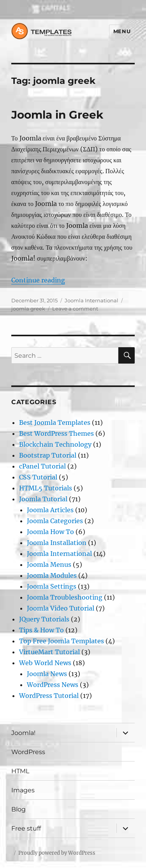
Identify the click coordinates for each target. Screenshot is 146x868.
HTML (20, 771)
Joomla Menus (49, 564)
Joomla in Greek (57, 115)
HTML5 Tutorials (46, 488)
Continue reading (38, 280)
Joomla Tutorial (43, 499)
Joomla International (91, 300)
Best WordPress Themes (56, 433)
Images (23, 790)
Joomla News (47, 674)
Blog (18, 809)
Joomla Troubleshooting (65, 597)
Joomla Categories (55, 521)
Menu (122, 31)
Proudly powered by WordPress (57, 853)
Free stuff (26, 828)
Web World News (45, 663)
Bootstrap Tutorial (48, 455)
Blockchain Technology (55, 444)
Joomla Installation (57, 543)
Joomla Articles (50, 510)
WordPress (28, 752)
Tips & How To (41, 630)
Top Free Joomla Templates (62, 641)
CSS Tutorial (38, 477)
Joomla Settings (52, 586)
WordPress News (53, 685)
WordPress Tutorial (49, 696)
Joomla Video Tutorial (61, 608)
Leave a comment (75, 309)
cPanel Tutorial (42, 466)
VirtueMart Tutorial (49, 652)
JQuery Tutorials (44, 619)
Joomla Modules (52, 575)
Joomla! (23, 733)
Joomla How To (50, 532)
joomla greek (28, 309)
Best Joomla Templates (55, 422)
